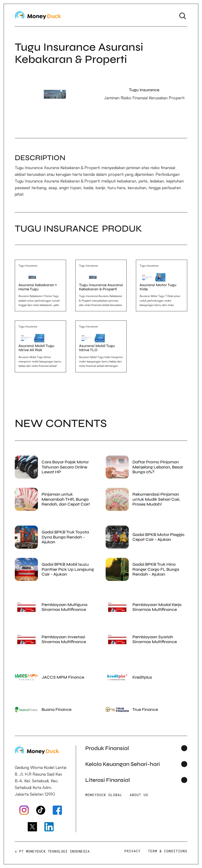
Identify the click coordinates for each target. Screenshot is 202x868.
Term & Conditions (168, 851)
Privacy (132, 851)
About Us (139, 795)
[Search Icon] (183, 16)
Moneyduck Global (104, 795)
